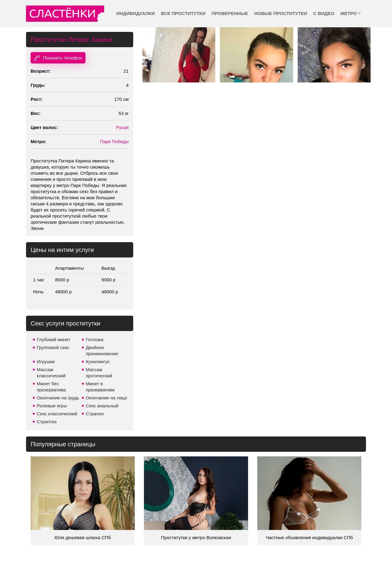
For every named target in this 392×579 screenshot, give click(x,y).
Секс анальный (102, 406)
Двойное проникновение (102, 350)
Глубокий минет (54, 339)
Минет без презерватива (51, 387)
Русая (122, 127)
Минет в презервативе (100, 387)
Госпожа (95, 339)
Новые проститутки (281, 13)
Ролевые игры (52, 406)
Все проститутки (183, 13)
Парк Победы (114, 141)
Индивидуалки (136, 13)
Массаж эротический (99, 373)
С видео (324, 13)
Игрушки (46, 362)
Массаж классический (51, 373)
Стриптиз (47, 422)
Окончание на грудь (58, 398)
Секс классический (57, 414)
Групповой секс (53, 347)
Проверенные (230, 13)
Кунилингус (98, 362)
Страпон (95, 414)
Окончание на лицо (106, 398)
